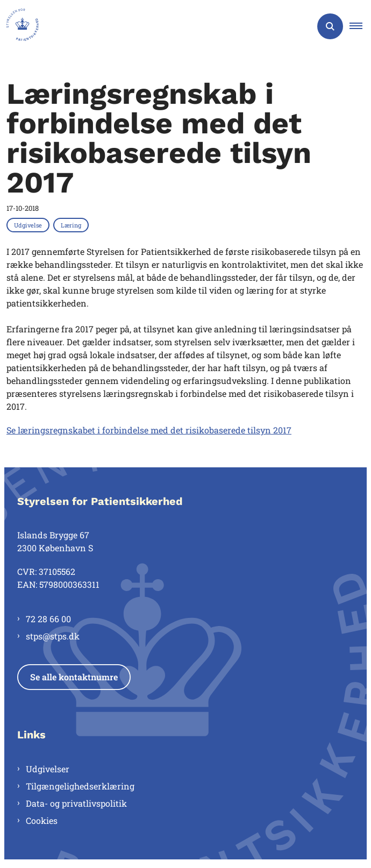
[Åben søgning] (330, 26)
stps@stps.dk (53, 636)
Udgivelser (48, 769)
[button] (360, 26)
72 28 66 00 (48, 619)
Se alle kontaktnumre (74, 677)
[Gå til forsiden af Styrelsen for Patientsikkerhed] (19, 26)
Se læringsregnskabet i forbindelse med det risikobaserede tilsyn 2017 (149, 430)
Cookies (42, 820)
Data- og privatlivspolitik (76, 803)
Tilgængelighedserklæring (80, 786)
